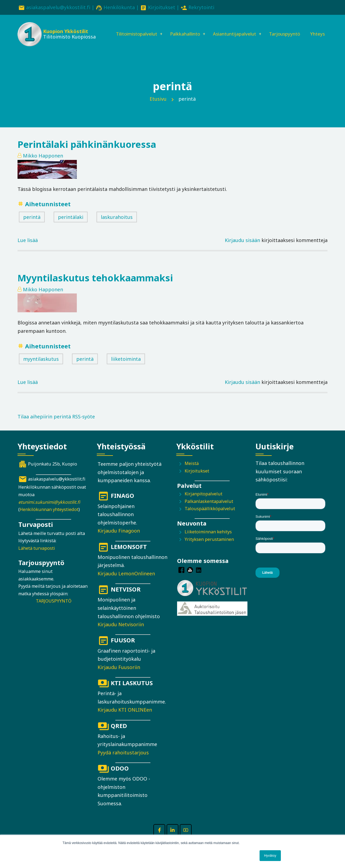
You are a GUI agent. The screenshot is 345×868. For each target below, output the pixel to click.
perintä (32, 225)
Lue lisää (28, 248)
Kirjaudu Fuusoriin (119, 675)
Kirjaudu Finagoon (119, 539)
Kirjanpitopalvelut (203, 502)
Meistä (192, 471)
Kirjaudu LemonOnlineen (126, 581)
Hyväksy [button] (270, 856)
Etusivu (158, 107)
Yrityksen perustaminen (209, 547)
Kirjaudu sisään (242, 248)
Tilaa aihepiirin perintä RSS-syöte (56, 425)
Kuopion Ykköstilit (65, 32)
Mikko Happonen (43, 163)
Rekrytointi (201, 7)
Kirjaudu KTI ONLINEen (125, 718)
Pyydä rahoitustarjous (123, 760)
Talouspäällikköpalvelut (210, 517)
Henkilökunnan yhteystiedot (49, 517)
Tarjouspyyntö (288, 29)
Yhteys (114, 47)
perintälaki (71, 225)
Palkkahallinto (182, 29)
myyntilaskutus (41, 367)
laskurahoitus (117, 225)
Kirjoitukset (162, 7)
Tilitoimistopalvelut (129, 29)
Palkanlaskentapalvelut (209, 509)
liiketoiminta (126, 367)
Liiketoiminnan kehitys (208, 540)
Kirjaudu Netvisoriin (121, 632)
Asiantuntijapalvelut (235, 29)
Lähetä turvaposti (37, 556)
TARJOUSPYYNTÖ (54, 609)
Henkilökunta (119, 7)
